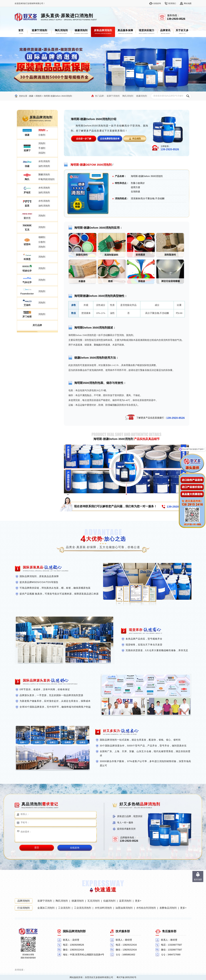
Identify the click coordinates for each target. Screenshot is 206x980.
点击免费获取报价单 (110, 139)
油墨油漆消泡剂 (124, 908)
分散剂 (42, 135)
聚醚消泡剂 (44, 175)
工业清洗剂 (64, 908)
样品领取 (137, 139)
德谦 (31, 96)
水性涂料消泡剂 (103, 908)
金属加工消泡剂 (46, 908)
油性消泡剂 (44, 166)
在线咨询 (157, 3)
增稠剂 (42, 237)
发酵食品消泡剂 (168, 908)
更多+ (138, 901)
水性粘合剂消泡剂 (146, 908)
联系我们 (172, 3)
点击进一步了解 (84, 139)
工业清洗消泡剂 (83, 908)
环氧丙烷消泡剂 (46, 179)
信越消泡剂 (109, 901)
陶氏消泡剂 (128, 96)
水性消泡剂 (44, 161)
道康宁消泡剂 (113, 96)
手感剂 (42, 148)
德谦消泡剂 (142, 96)
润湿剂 (42, 153)
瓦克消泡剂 (94, 901)
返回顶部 (198, 879)
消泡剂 (38, 96)
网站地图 (188, 3)
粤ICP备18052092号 (126, 977)
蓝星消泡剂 (125, 901)
